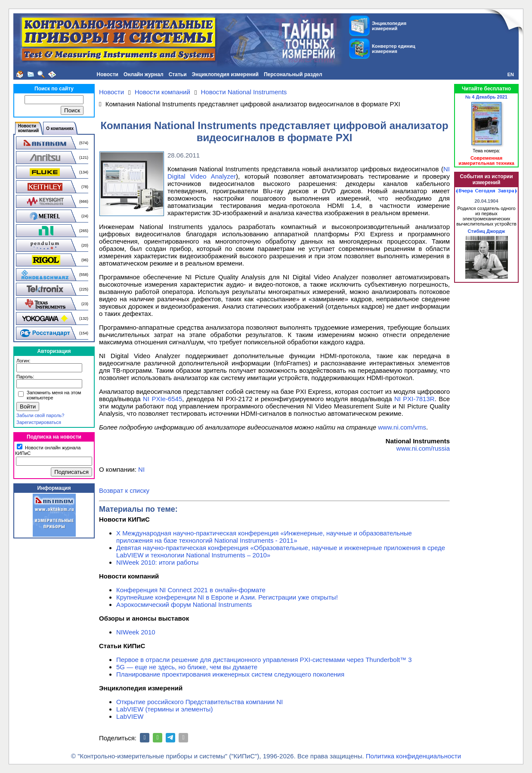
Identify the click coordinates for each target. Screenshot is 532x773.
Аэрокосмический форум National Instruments (184, 604)
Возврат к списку (124, 490)
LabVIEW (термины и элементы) (164, 709)
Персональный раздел (293, 74)
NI (141, 469)
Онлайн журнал (144, 74)
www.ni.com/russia (423, 448)
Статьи (178, 74)
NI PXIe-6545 (162, 399)
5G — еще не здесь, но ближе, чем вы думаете (187, 667)
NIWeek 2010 (136, 632)
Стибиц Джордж (487, 231)
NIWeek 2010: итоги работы (157, 562)
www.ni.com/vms (402, 427)
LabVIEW (130, 716)
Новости (108, 74)
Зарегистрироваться (39, 422)
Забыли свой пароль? (40, 415)
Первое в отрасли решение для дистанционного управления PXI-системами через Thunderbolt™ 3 (264, 660)
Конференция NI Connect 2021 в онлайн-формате (191, 590)
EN (511, 74)
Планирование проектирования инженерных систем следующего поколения (230, 674)
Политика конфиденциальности (413, 756)
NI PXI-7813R (414, 399)
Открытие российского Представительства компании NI (199, 702)
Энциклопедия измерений (225, 74)
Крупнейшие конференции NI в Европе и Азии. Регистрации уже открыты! (227, 597)
